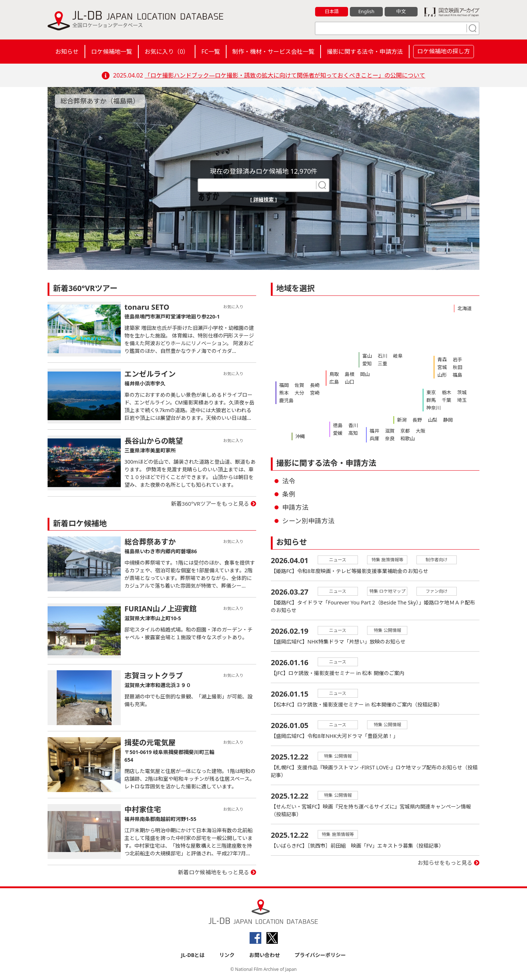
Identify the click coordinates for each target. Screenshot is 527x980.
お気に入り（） (167, 52)
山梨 (433, 420)
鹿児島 (286, 400)
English (366, 11)
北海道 (465, 308)
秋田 (457, 367)
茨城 (462, 392)
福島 (457, 375)
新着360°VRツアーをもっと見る (210, 504)
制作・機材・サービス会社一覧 (273, 52)
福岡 (284, 385)
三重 (382, 363)
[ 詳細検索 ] (264, 199)
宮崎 (315, 393)
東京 (431, 392)
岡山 (365, 374)
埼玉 (462, 400)
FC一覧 (210, 52)
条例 (289, 494)
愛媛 (338, 433)
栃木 (446, 392)
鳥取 (334, 374)
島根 (350, 374)
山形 (442, 375)
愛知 (367, 363)
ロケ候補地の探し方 (444, 51)
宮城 (442, 367)
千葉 (446, 400)
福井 (374, 431)
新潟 (402, 420)
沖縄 (300, 436)
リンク (227, 955)
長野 (417, 420)
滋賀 (390, 431)
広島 (334, 382)
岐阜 (398, 356)
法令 (289, 481)
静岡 (448, 420)
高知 (353, 433)
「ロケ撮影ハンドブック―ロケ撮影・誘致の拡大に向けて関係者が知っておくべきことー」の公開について (285, 75)
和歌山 (408, 438)
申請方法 (295, 507)
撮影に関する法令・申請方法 (365, 52)
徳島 (338, 425)
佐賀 (299, 385)
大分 (299, 393)
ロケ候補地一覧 (112, 52)
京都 (405, 431)
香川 (353, 425)
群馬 (431, 400)
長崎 (315, 385)
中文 (401, 11)
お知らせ (67, 52)
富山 (367, 356)
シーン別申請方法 (308, 521)
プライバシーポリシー (320, 955)
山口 (350, 382)
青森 (442, 359)
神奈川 (433, 408)
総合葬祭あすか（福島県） (100, 101)
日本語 (332, 11)
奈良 (390, 438)
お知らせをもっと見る (445, 863)
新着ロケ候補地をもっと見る (214, 872)
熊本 (284, 393)
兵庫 (374, 438)
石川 (382, 356)
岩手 (457, 359)
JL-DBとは (193, 955)
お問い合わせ (265, 955)
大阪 (421, 431)
